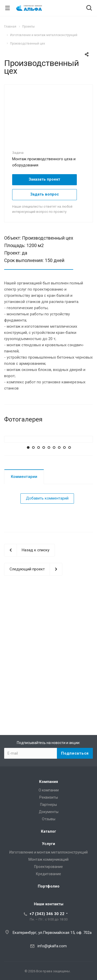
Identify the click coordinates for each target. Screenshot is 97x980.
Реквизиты (49, 797)
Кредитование (48, 874)
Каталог (48, 831)
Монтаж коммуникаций (48, 859)
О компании (49, 790)
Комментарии (24, 587)
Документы (49, 812)
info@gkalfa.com (52, 946)
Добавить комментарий (47, 609)
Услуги (48, 844)
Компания (48, 782)
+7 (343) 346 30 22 (47, 914)
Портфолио (49, 886)
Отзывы (49, 819)
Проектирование (48, 867)
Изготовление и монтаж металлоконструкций (48, 852)
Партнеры (48, 805)
